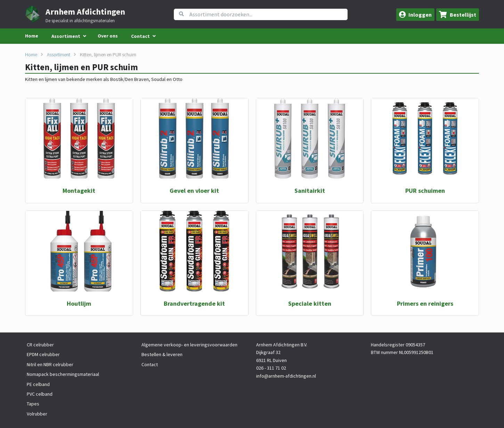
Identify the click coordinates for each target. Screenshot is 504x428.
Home (32, 36)
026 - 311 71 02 (271, 368)
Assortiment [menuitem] (66, 36)
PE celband (38, 384)
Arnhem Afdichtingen (85, 12)
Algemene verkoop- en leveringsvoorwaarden (189, 345)
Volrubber (37, 414)
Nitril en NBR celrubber (50, 364)
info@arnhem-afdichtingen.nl (286, 376)
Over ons (108, 36)
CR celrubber (40, 345)
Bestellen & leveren (162, 354)
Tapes (33, 404)
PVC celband (40, 394)
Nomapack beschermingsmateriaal (63, 374)
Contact (150, 364)
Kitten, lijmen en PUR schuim (108, 55)
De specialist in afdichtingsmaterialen (80, 21)
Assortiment (59, 55)
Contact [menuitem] (140, 36)
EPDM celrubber (43, 354)
